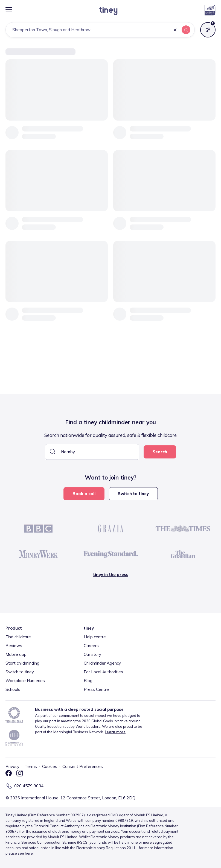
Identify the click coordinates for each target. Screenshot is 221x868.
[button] (175, 30)
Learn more (115, 732)
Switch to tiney (133, 494)
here (29, 853)
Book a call (84, 494)
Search (160, 452)
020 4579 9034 (29, 786)
